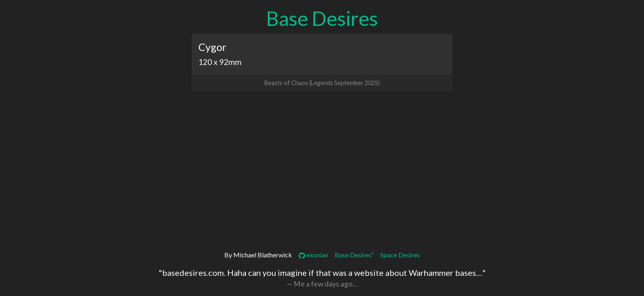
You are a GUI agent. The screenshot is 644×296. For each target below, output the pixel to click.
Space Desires (400, 255)
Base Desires (322, 18)
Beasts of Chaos (286, 83)
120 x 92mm (220, 62)
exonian (313, 255)
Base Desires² (354, 255)
